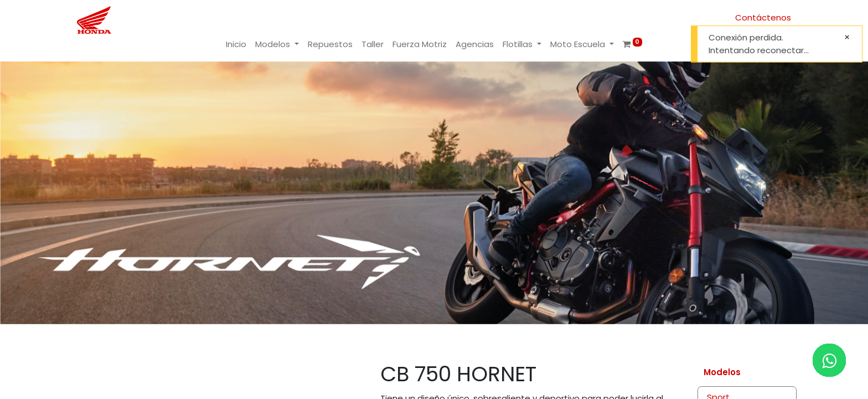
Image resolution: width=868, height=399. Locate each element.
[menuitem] (236, 45)
